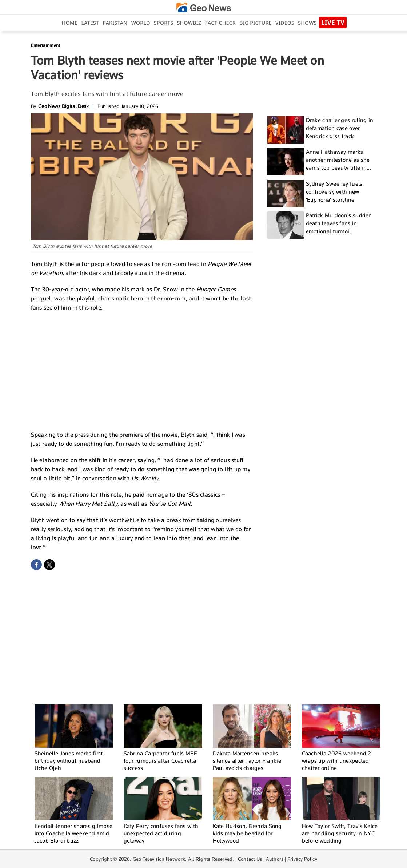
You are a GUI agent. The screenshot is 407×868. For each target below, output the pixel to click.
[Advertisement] (142, 370)
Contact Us (250, 859)
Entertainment (46, 45)
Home (70, 23)
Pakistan (115, 23)
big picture (255, 23)
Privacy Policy (302, 859)
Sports (163, 23)
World (141, 23)
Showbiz (189, 23)
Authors (275, 859)
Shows (307, 23)
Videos (285, 23)
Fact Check (220, 23)
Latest (90, 23)
